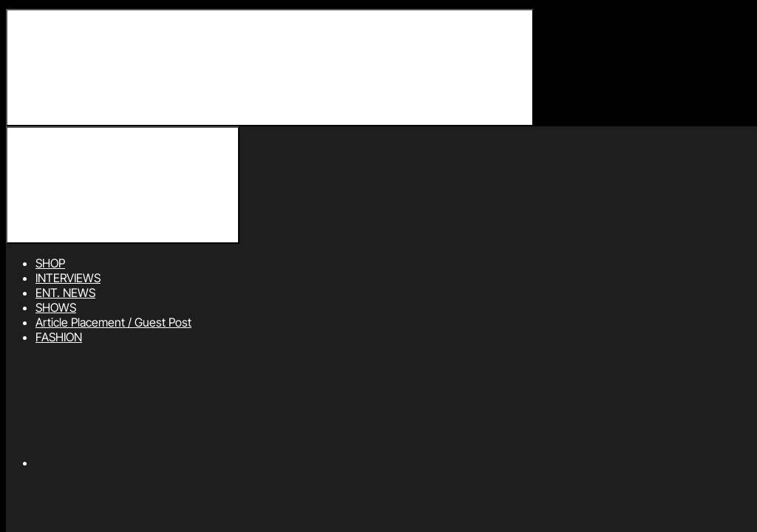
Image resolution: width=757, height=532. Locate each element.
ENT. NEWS (65, 293)
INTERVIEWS (68, 278)
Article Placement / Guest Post (113, 322)
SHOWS (56, 307)
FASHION (59, 337)
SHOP (50, 263)
